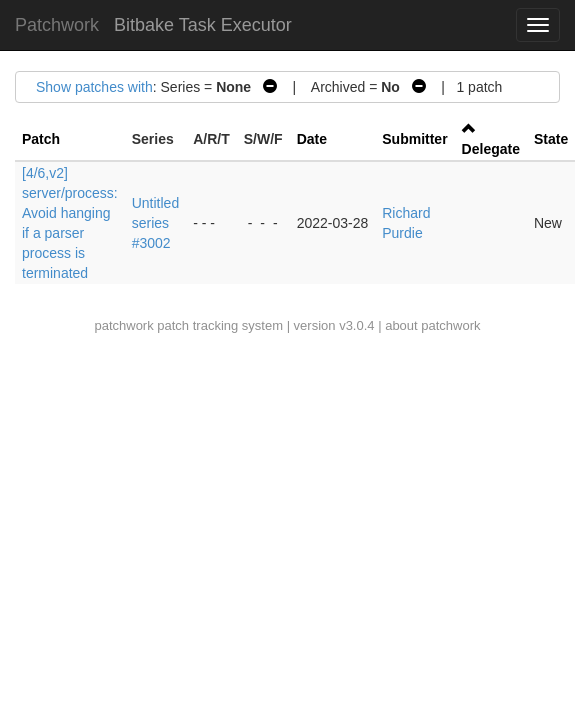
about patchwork (432, 325)
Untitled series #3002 (155, 223)
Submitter (414, 139)
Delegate (491, 149)
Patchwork (57, 25)
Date (312, 139)
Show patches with (94, 87)
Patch (41, 139)
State (551, 139)
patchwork (123, 325)
